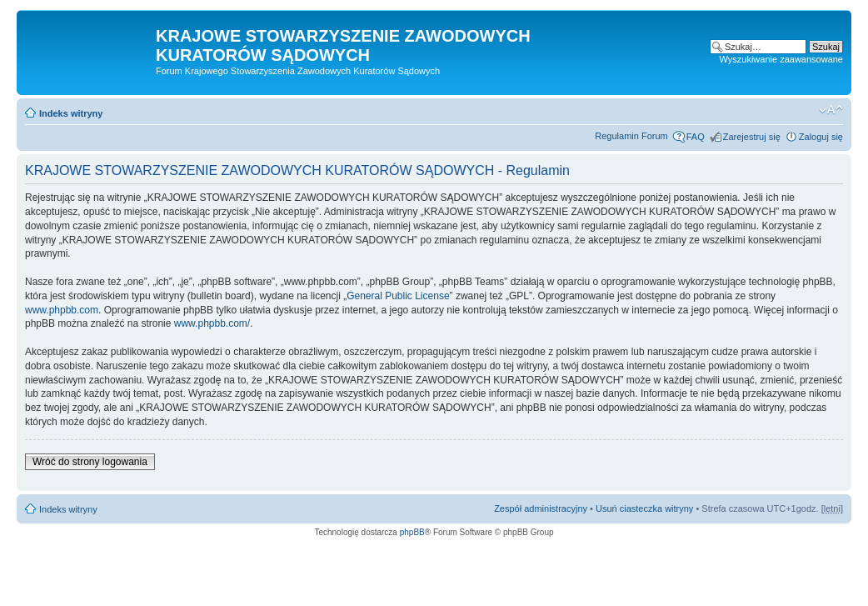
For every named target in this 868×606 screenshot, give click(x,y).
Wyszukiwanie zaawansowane (781, 59)
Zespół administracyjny (541, 508)
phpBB (412, 532)
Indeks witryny (71, 113)
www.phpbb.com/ (212, 323)
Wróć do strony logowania (90, 462)
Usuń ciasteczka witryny (644, 508)
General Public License (398, 296)
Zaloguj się (821, 137)
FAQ (696, 137)
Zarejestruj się (752, 137)
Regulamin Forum (631, 136)
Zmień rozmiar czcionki (831, 110)
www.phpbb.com (62, 310)
